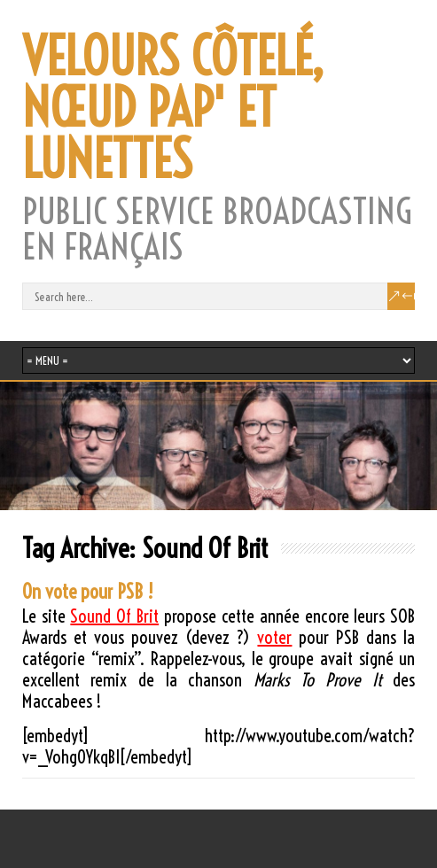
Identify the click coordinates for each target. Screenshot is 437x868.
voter (274, 637)
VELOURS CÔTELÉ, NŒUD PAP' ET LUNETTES (173, 108)
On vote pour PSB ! (88, 592)
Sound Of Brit (114, 616)
